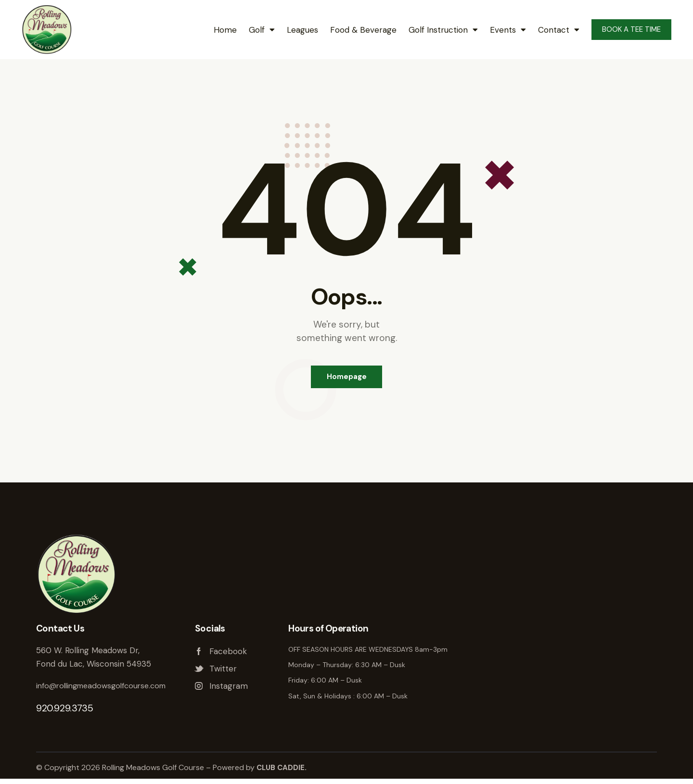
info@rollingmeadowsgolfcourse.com (107, 691)
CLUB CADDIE (282, 773)
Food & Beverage (363, 30)
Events (508, 30)
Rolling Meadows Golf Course (562, 663)
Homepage (347, 379)
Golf (262, 30)
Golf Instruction (443, 30)
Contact (559, 30)
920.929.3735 (64, 713)
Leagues (302, 30)
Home (225, 30)
